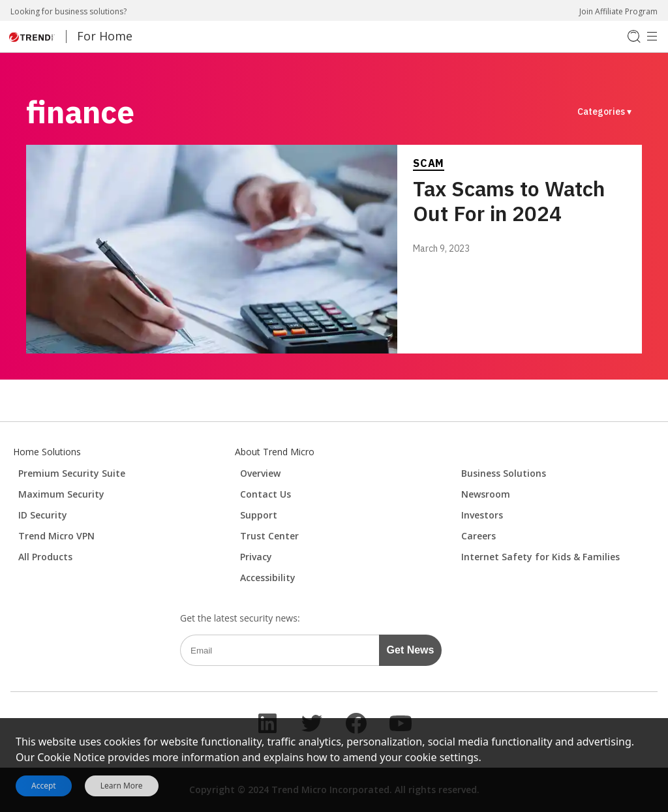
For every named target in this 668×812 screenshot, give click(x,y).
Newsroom (486, 494)
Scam (429, 163)
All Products (45, 557)
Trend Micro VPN (56, 536)
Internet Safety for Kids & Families (540, 557)
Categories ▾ (604, 112)
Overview (260, 473)
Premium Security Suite (72, 473)
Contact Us (266, 494)
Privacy (256, 557)
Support (259, 515)
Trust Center (269, 536)
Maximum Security (61, 494)
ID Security (43, 515)
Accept (44, 786)
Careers (478, 536)
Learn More (122, 786)
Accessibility (268, 578)
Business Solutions (504, 473)
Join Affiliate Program (618, 11)
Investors (482, 515)
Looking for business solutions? (68, 11)
